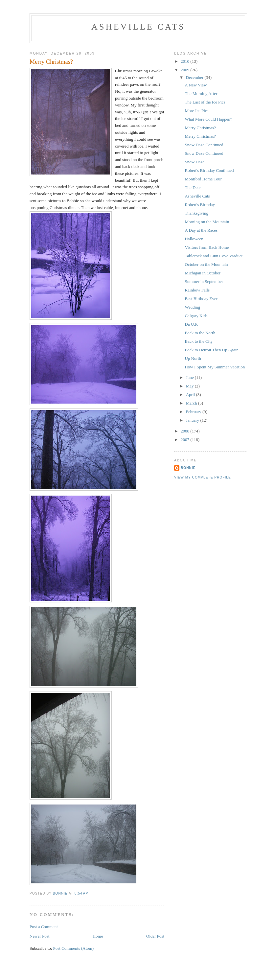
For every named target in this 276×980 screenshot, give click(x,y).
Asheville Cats (138, 27)
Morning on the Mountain (207, 222)
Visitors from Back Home (207, 247)
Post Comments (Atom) (74, 948)
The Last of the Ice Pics (205, 102)
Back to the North (200, 333)
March (192, 403)
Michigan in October (202, 273)
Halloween (194, 239)
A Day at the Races (201, 230)
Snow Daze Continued (204, 145)
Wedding (192, 307)
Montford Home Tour (203, 179)
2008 (185, 431)
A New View (196, 85)
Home (98, 936)
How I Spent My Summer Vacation (215, 367)
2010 (185, 61)
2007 (185, 440)
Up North (193, 358)
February (194, 412)
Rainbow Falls (197, 290)
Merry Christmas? (200, 128)
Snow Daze (195, 162)
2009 (185, 70)
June (190, 377)
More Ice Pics (196, 111)
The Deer (193, 187)
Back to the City (199, 341)
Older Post (155, 936)
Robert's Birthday (200, 205)
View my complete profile (203, 477)
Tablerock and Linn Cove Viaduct (214, 256)
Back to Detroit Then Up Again (211, 350)
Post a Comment (44, 927)
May (190, 386)
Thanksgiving (196, 213)
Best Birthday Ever (201, 299)
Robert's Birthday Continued (209, 170)
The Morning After (201, 93)
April (191, 395)
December (195, 77)
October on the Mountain (206, 264)
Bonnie (188, 468)
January (193, 420)
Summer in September (204, 281)
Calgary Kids (196, 316)
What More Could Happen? (208, 119)
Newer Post (39, 936)
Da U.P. (191, 324)
